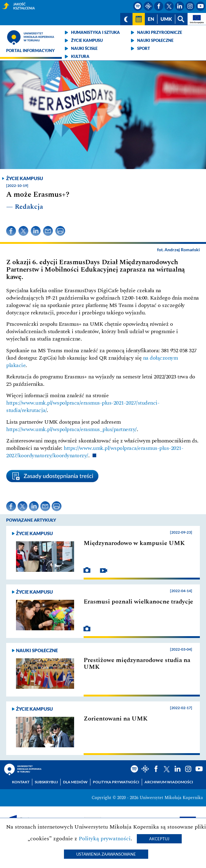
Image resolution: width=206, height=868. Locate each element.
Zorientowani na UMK (116, 719)
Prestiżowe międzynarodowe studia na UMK (137, 664)
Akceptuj (159, 839)
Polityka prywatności (116, 782)
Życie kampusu (87, 40)
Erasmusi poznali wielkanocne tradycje (138, 602)
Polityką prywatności (105, 839)
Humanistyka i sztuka (95, 32)
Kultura (80, 56)
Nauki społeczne (155, 40)
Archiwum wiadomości (169, 782)
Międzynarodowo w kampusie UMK (134, 543)
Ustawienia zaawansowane (106, 854)
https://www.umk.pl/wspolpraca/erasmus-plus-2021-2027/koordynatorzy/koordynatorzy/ (95, 452)
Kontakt (21, 782)
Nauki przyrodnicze (160, 32)
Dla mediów (75, 782)
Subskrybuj (46, 782)
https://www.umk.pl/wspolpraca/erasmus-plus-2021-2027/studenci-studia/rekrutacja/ (83, 407)
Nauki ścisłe (84, 48)
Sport (144, 48)
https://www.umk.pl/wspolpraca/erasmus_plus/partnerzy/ (71, 429)
